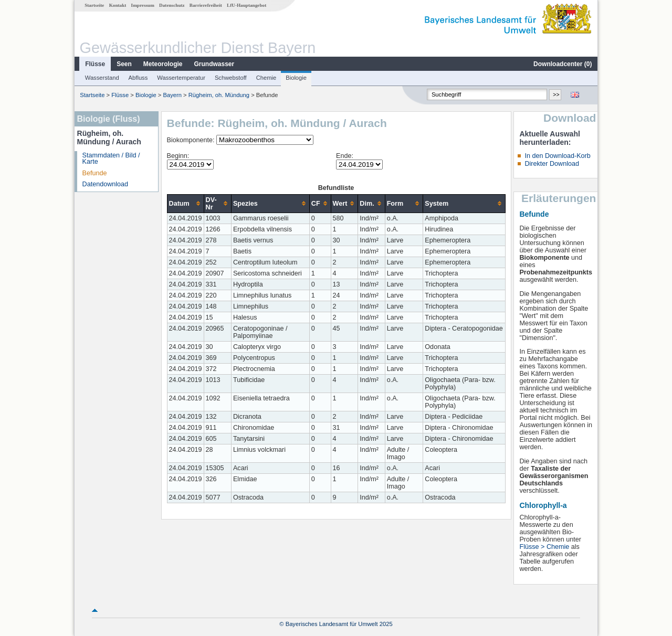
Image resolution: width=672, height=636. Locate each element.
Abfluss (138, 78)
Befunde (95, 173)
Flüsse (95, 64)
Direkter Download (552, 164)
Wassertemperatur (181, 78)
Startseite (94, 5)
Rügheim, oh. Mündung (219, 95)
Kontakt (118, 5)
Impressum (143, 5)
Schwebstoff (231, 78)
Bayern (172, 95)
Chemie (266, 78)
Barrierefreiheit (206, 5)
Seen (124, 64)
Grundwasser (214, 64)
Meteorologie (163, 64)
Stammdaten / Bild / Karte (111, 159)
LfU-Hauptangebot (246, 5)
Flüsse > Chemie (544, 547)
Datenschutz (172, 5)
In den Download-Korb (557, 156)
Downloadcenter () (563, 64)
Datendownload (106, 184)
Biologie (296, 78)
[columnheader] (185, 203)
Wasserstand (102, 78)
